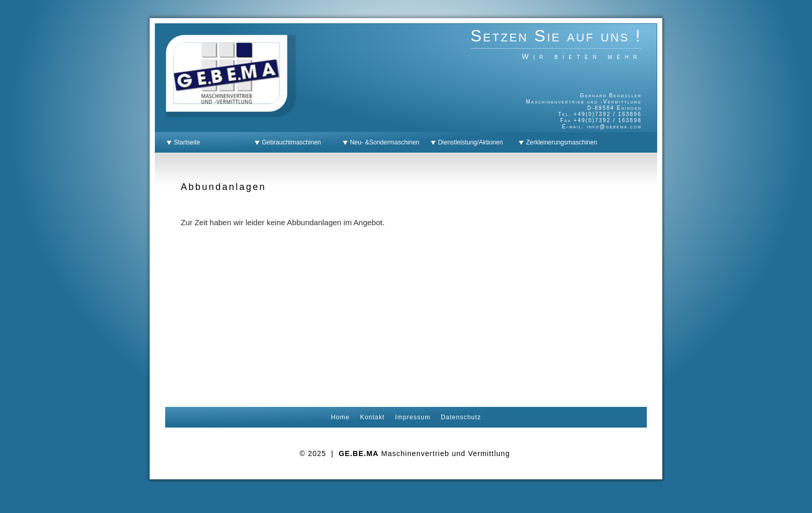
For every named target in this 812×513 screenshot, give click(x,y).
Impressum (413, 417)
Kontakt (372, 417)
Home (340, 417)
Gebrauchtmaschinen (290, 142)
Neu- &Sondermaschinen (383, 142)
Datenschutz (461, 417)
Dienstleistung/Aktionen (469, 142)
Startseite (185, 142)
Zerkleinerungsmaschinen (560, 142)
